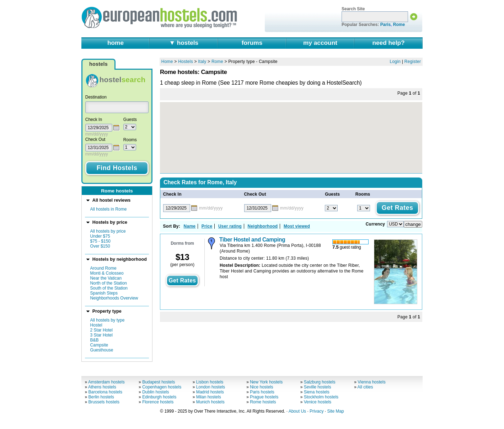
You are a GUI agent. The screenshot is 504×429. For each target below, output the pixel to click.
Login (395, 62)
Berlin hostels (101, 397)
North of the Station (109, 283)
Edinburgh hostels (159, 397)
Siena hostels (317, 392)
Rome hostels (263, 402)
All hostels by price (108, 231)
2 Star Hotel (101, 330)
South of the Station (109, 288)
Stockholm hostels (321, 397)
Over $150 (100, 246)
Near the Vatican (106, 278)
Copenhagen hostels (162, 387)
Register (413, 62)
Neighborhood (263, 226)
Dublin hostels (156, 392)
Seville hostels (318, 387)
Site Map (335, 411)
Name (190, 226)
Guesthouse (102, 350)
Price (207, 226)
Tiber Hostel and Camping (252, 240)
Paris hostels (262, 392)
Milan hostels (209, 397)
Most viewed (297, 226)
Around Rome (103, 268)
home (116, 43)
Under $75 (100, 236)
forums (252, 43)
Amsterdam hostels (106, 382)
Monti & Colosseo (107, 273)
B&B (95, 340)
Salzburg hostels (320, 382)
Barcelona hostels (105, 392)
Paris (385, 25)
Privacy (317, 411)
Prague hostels (264, 397)
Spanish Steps (104, 293)
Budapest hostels (159, 382)
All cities (365, 387)
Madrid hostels (210, 392)
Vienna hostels (372, 382)
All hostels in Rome (109, 209)
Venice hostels (318, 402)
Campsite (99, 345)
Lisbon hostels (210, 382)
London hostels (211, 387)
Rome (399, 25)
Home (167, 62)
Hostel (96, 325)
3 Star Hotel (101, 335)
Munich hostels (210, 402)
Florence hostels (158, 402)
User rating (230, 226)
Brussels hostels (104, 402)
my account (320, 43)
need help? (388, 43)
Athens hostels (102, 387)
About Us (297, 411)
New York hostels (266, 382)
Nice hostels (261, 387)
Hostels (186, 62)
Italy (202, 62)
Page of (409, 93)
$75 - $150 (100, 241)
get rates (182, 280)
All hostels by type (108, 320)
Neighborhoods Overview (114, 298)
